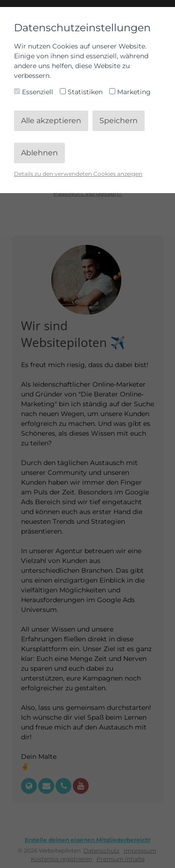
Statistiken (82, 92)
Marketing (130, 92)
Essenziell (35, 92)
